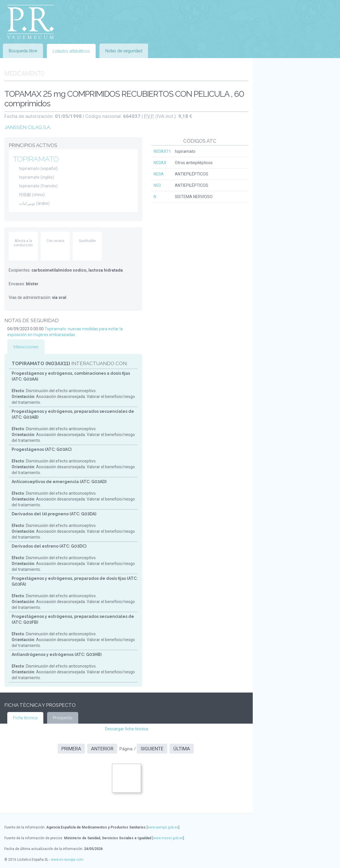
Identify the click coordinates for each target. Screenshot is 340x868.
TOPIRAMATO (36, 159)
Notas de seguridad (124, 51)
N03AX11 (162, 151)
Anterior (102, 749)
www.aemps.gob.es (163, 827)
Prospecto (63, 718)
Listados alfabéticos (71, 51)
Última (182, 749)
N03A (159, 174)
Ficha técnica (25, 718)
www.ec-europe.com (67, 860)
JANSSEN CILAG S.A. (28, 127)
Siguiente (152, 749)
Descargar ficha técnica (127, 729)
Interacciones (26, 347)
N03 (157, 185)
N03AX (160, 163)
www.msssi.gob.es (168, 838)
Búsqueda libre (23, 51)
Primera (71, 749)
